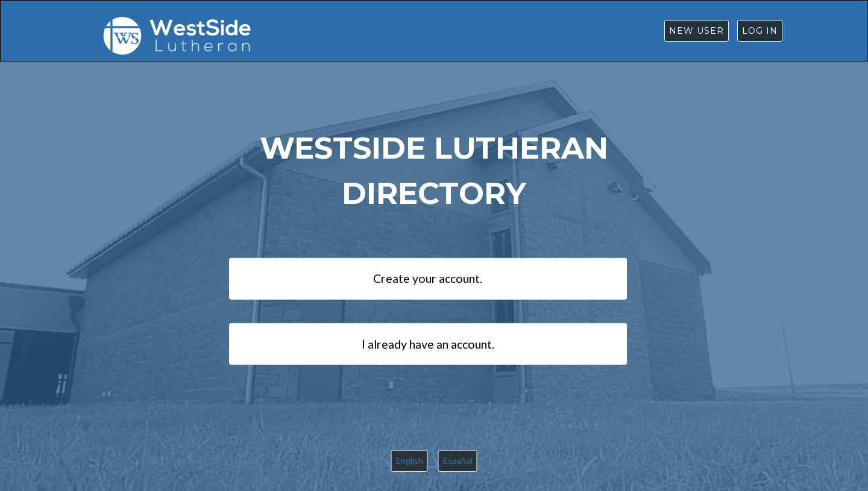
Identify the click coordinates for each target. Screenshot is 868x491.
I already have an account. (428, 344)
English (410, 461)
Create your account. (428, 278)
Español (458, 461)
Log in (760, 31)
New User (697, 31)
